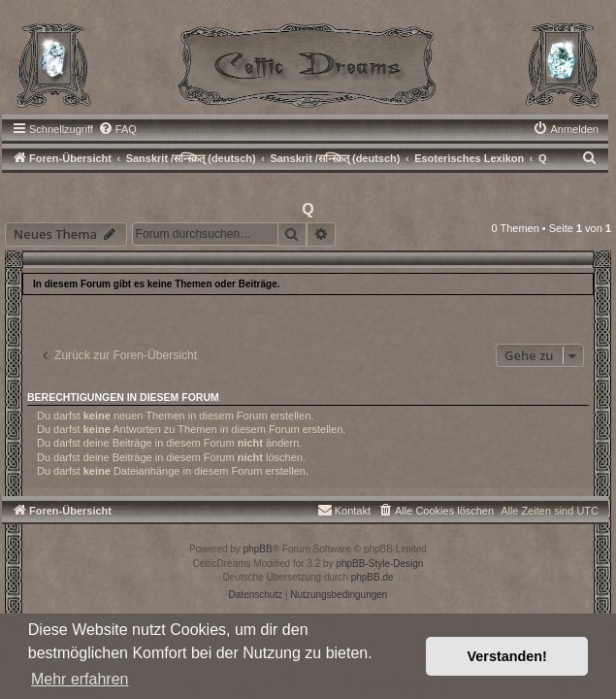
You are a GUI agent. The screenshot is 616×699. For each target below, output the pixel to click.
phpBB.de (373, 577)
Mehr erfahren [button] (80, 679)
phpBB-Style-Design (379, 564)
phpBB (258, 549)
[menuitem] (117, 129)
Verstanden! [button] (507, 656)
